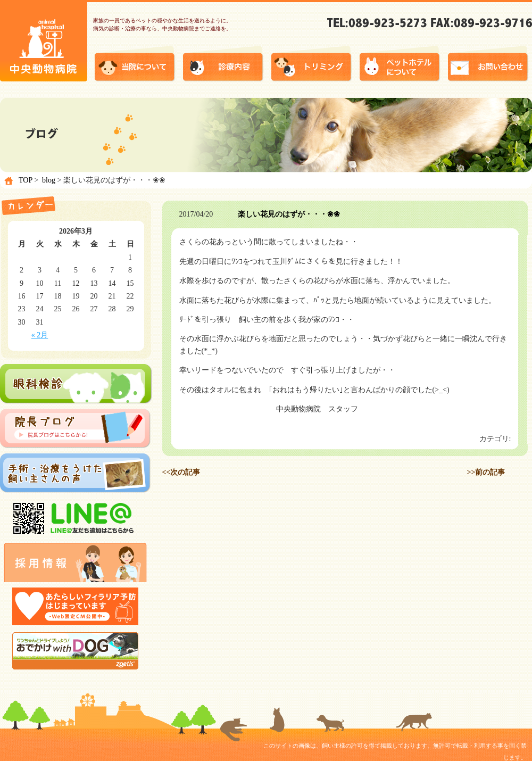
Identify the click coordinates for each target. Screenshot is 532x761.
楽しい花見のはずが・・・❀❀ (289, 214)
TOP (26, 180)
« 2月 (40, 335)
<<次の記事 (181, 472)
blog (49, 180)
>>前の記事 (486, 472)
